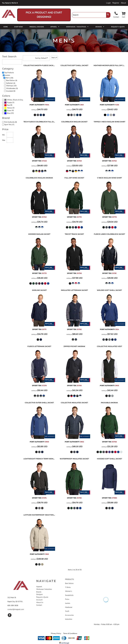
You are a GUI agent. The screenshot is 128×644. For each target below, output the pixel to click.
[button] (55, 27)
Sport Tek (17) (9, 125)
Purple (9, 103)
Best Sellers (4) (12, 80)
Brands (39, 592)
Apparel (39, 587)
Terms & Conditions (70, 633)
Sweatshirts (69, 595)
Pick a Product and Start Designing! (44, 15)
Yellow (10, 108)
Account (39, 600)
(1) (9, 103)
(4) (9, 111)
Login (108, 3)
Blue (9, 113)
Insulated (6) (11, 91)
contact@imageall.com (16, 609)
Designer (39, 594)
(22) (9, 113)
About (123, 3)
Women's (68, 591)
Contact (39, 605)
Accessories (69, 615)
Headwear (69, 607)
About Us (40, 602)
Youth (67, 611)
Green (9, 111)
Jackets (7, 75)
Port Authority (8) (11, 122)
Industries (69, 619)
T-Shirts (68, 587)
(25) (14, 100)
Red (8, 105)
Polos (67, 599)
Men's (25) (9, 78)
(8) (8, 105)
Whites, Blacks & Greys (15, 100)
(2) (9, 108)
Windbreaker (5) (12, 88)
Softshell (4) (11, 83)
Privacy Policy (56, 633)
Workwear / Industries (44, 589)
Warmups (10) (11, 86)
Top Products (9, 73)
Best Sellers (69, 583)
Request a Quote (42, 597)
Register (116, 3)
